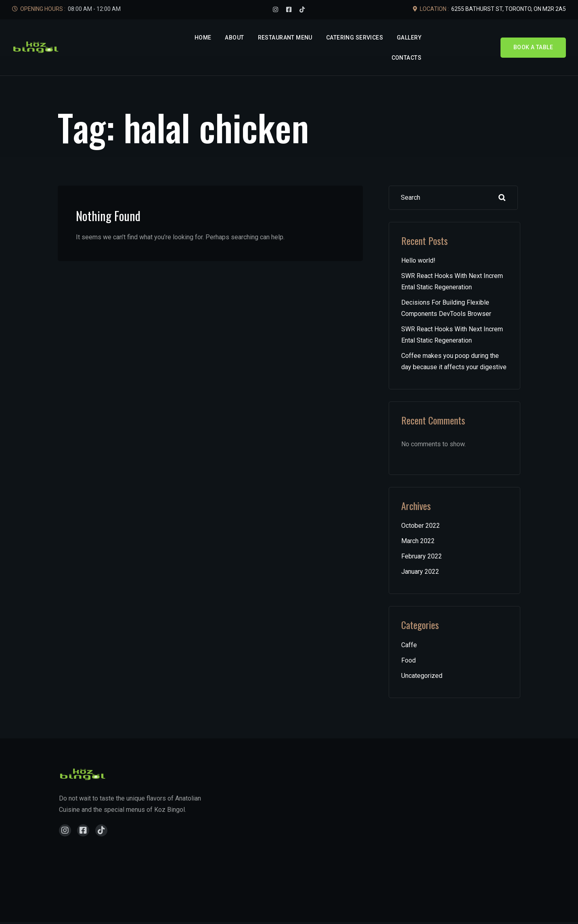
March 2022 (418, 541)
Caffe (409, 645)
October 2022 (421, 526)
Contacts (406, 58)
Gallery (409, 38)
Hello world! (418, 260)
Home (203, 38)
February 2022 (422, 556)
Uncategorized (422, 676)
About (234, 38)
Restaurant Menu (285, 38)
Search (502, 198)
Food (408, 660)
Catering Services (355, 38)
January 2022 (420, 572)
